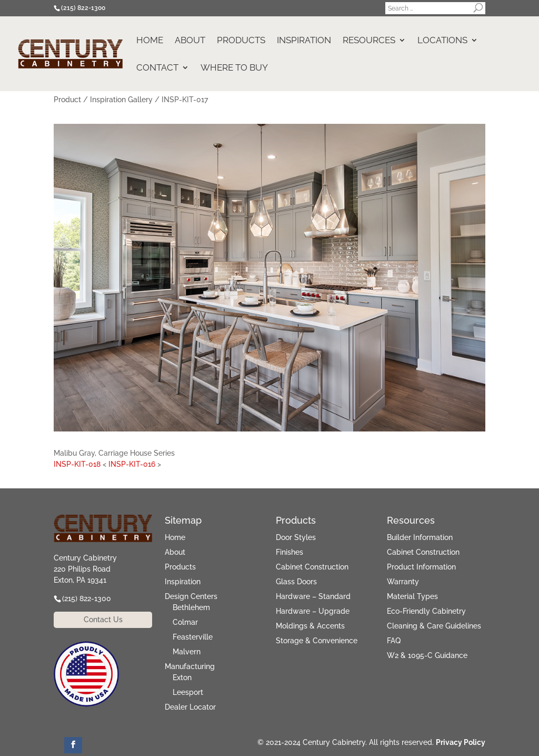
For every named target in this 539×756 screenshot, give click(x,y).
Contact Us (103, 620)
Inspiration (304, 41)
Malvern (187, 652)
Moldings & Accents (310, 626)
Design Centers (191, 596)
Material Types (412, 596)
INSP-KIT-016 (132, 464)
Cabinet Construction (312, 567)
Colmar (185, 622)
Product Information (421, 567)
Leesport (188, 692)
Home (150, 41)
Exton (182, 678)
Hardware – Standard (313, 596)
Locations (442, 41)
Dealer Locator (190, 707)
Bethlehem (191, 607)
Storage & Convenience (317, 641)
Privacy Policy (461, 742)
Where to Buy (234, 68)
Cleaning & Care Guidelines (434, 626)
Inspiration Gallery (121, 100)
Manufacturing (190, 666)
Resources (369, 41)
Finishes (290, 552)
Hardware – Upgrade (313, 611)
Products (241, 41)
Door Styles (296, 537)
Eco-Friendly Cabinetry (426, 611)
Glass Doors (296, 582)
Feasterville (193, 637)
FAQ (394, 641)
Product (67, 100)
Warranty (403, 582)
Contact (157, 68)
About (190, 41)
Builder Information (420, 537)
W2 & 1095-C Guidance (427, 655)
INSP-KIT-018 (77, 464)
